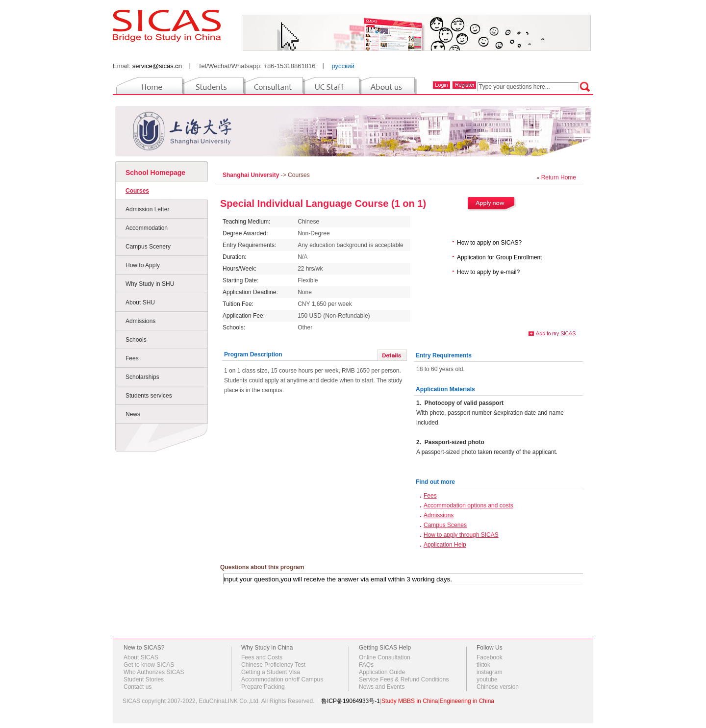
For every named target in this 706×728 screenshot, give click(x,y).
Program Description (253, 354)
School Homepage (155, 173)
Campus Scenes (445, 525)
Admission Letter (147, 209)
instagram (490, 672)
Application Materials (445, 389)
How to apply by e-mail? (488, 272)
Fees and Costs (262, 657)
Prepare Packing (263, 687)
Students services (149, 396)
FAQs (366, 665)
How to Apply (143, 265)
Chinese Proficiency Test (273, 665)
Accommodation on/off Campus (282, 679)
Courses (137, 191)
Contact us (138, 687)
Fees (132, 358)
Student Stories (144, 679)
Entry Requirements (444, 355)
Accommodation (147, 228)
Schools (136, 340)
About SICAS (141, 657)
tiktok (483, 665)
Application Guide (382, 672)
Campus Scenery (148, 247)
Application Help (445, 545)
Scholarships (142, 377)
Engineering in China (467, 701)
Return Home (559, 177)
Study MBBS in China (410, 701)
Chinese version (498, 687)
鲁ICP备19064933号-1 (351, 701)
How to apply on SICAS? (489, 243)
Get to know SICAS (149, 665)
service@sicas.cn (157, 66)
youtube (487, 679)
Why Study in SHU (150, 284)
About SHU (140, 302)
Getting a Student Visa (271, 672)
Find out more (435, 482)
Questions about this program (262, 567)
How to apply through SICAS (461, 535)
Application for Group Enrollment (499, 257)
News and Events (382, 687)
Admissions (140, 321)
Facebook (490, 657)
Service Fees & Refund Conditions (404, 679)
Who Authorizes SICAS (154, 672)
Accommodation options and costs (468, 505)
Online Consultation (385, 657)
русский (343, 66)
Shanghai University (252, 175)
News (133, 414)
